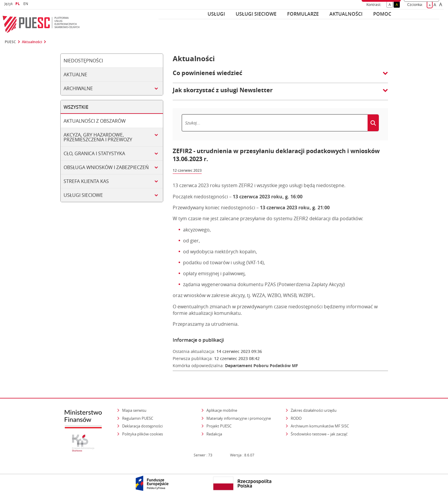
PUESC (10, 42)
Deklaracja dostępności (142, 426)
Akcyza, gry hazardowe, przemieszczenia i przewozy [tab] (98, 137)
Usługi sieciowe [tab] (83, 195)
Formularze (303, 14)
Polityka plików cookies (143, 434)
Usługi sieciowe (256, 14)
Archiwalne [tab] (78, 88)
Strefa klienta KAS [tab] (86, 181)
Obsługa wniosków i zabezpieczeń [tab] (106, 167)
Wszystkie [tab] (76, 107)
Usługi (216, 14)
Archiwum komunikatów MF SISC (320, 426)
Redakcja (214, 434)
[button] (280, 76)
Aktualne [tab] (75, 74)
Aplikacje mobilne (222, 410)
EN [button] (26, 4)
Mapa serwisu (134, 410)
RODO (296, 418)
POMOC (382, 14)
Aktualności (346, 14)
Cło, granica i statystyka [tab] (94, 153)
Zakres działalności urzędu (314, 410)
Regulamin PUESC (138, 418)
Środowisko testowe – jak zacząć (320, 434)
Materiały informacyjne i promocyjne (239, 418)
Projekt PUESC (219, 426)
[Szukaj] (275, 123)
